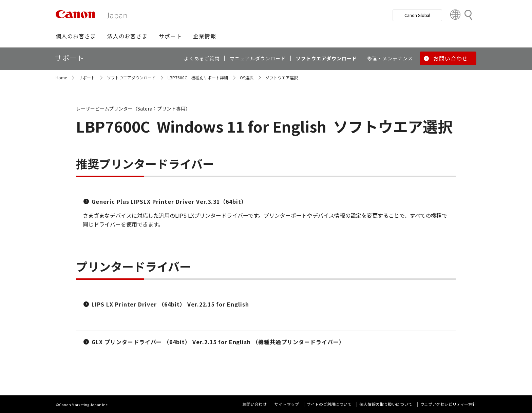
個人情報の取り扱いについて (386, 404)
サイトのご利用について (329, 404)
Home (61, 77)
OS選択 (247, 77)
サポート (87, 77)
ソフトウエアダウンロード (131, 77)
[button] (76, 36)
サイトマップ (287, 404)
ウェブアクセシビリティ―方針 (448, 404)
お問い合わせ (254, 404)
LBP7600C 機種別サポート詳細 (198, 77)
